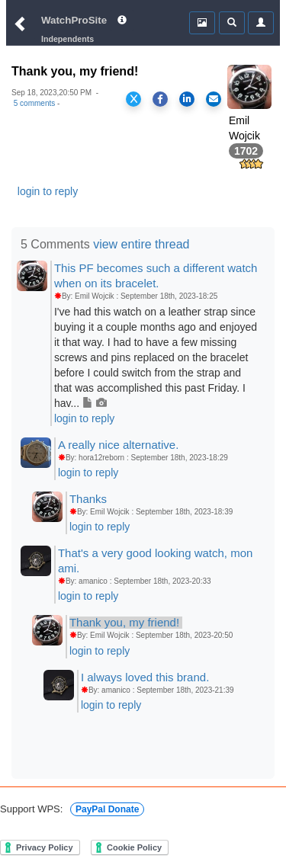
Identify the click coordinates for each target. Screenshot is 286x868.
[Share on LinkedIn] (187, 99)
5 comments (34, 103)
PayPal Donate (107, 809)
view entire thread (141, 244)
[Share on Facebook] (160, 99)
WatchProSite (74, 20)
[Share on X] (133, 99)
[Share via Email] (214, 99)
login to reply (48, 191)
